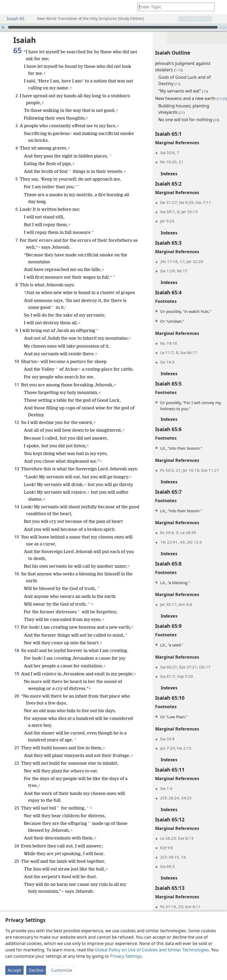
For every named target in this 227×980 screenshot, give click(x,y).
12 (17, 443)
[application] (113, 27)
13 (17, 489)
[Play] (3, 27)
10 (17, 375)
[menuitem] (8, 7)
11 (17, 405)
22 (17, 818)
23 (17, 863)
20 (17, 744)
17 (17, 668)
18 (17, 692)
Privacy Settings (126, 956)
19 (17, 715)
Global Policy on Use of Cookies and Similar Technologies (152, 950)
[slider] (113, 27)
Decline (36, 970)
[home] (8, 7)
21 (17, 796)
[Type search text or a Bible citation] (173, 7)
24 (17, 901)
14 (17, 548)
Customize (62, 970)
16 (17, 615)
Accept (14, 970)
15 (17, 578)
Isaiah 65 (13, 19)
